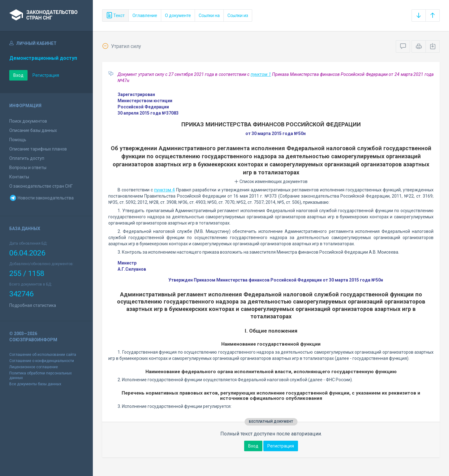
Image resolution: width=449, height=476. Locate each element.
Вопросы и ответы (28, 168)
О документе (178, 15)
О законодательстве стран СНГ (41, 186)
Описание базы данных (33, 130)
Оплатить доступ (27, 158)
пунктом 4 (164, 190)
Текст (115, 15)
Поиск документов (28, 121)
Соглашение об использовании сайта (43, 355)
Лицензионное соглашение (34, 367)
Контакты (19, 177)
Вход (18, 75)
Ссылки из (238, 15)
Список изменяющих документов (271, 181)
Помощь (18, 140)
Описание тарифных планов (38, 149)
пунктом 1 (261, 74)
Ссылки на (209, 15)
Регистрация (46, 75)
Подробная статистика (33, 305)
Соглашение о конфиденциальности (42, 361)
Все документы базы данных (35, 384)
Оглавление (145, 15)
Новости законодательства (41, 198)
